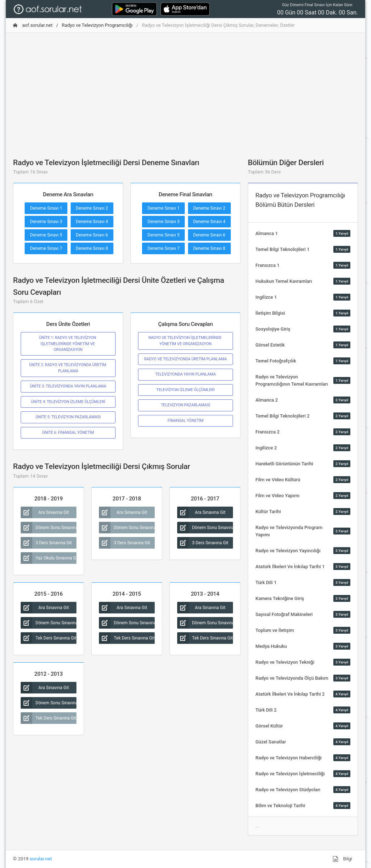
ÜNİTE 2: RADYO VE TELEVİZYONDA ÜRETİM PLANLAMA (68, 368)
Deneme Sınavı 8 (92, 248)
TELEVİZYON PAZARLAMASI (185, 405)
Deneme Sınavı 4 (92, 222)
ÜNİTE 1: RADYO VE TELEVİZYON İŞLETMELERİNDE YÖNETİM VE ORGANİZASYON (68, 344)
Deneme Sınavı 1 (46, 208)
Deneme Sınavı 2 (92, 208)
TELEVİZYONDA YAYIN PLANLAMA (185, 374)
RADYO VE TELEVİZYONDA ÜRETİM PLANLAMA (185, 359)
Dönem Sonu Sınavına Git (49, 528)
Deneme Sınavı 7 (46, 248)
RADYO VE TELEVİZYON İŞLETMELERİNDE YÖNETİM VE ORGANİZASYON (185, 341)
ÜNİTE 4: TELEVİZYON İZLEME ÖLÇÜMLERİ (68, 402)
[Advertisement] (185, 89)
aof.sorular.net (33, 25)
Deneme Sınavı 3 (46, 222)
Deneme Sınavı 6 (92, 235)
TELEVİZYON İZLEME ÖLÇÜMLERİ (185, 390)
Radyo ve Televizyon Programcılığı (97, 25)
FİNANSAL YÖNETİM (185, 421)
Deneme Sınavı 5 (46, 235)
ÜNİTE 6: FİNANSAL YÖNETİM (68, 433)
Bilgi (342, 859)
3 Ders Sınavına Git (46, 543)
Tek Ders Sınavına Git (49, 638)
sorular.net (41, 859)
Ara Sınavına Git (45, 512)
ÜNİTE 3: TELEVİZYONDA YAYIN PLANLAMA (68, 386)
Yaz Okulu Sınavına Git (49, 558)
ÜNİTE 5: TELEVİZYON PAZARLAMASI (68, 417)
